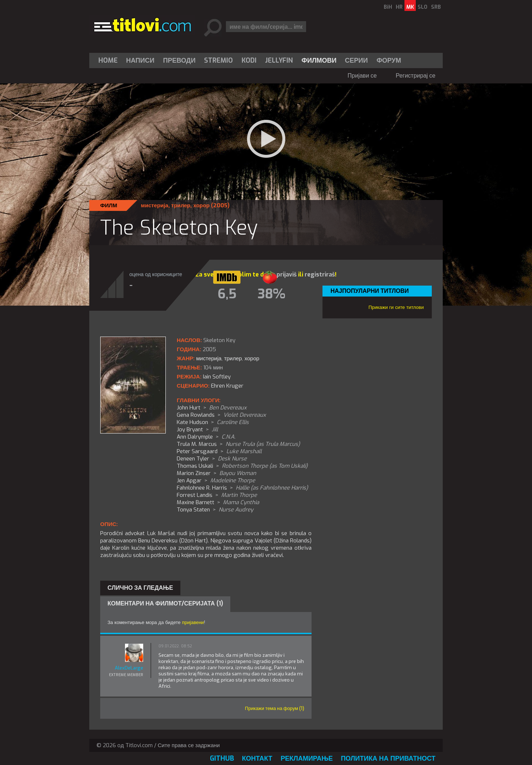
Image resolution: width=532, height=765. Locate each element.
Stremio (218, 60)
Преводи (179, 60)
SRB (436, 7)
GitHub (222, 758)
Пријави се (362, 76)
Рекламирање (307, 758)
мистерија (155, 205)
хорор (201, 205)
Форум (389, 60)
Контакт (257, 758)
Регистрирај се (416, 76)
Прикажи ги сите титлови (396, 307)
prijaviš (287, 274)
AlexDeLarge (129, 668)
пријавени (193, 622)
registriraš (320, 274)
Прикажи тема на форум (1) (275, 708)
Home (108, 60)
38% (271, 294)
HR (399, 7)
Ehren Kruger (227, 386)
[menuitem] (110, 60)
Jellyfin (279, 60)
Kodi (249, 60)
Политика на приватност (388, 758)
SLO (423, 7)
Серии (356, 60)
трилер (181, 205)
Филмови (319, 60)
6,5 (227, 294)
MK (410, 7)
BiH (388, 7)
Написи (140, 60)
